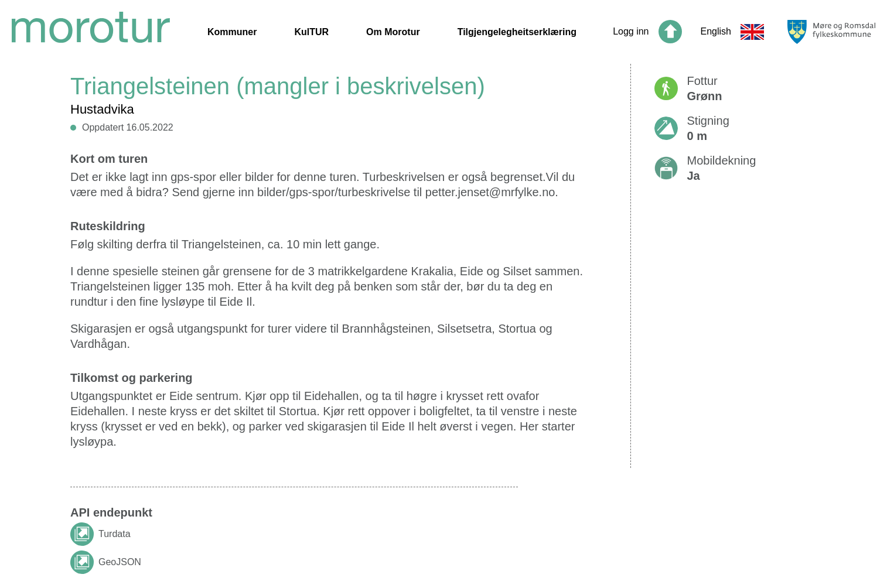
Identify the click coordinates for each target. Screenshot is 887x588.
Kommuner (232, 32)
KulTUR (311, 32)
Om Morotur (393, 32)
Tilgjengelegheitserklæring (517, 32)
